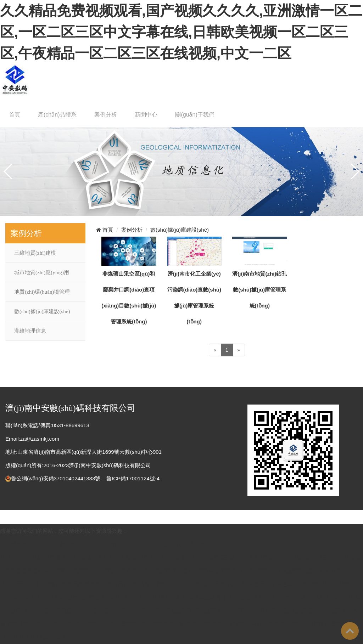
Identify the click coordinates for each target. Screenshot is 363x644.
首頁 (15, 115)
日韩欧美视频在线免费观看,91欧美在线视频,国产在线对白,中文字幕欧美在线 (210, 624)
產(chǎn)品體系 (57, 115)
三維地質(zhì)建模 (35, 253)
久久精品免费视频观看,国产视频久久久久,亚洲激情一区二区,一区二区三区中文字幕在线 (103, 544)
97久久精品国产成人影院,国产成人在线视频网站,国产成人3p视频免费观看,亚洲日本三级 (111, 597)
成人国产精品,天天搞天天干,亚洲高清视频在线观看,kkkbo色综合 (269, 611)
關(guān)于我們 (195, 115)
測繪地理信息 (30, 331)
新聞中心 (146, 115)
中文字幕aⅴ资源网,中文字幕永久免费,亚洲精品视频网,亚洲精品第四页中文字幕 (137, 571)
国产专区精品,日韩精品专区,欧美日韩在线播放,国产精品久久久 (114, 584)
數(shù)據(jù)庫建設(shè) (42, 311)
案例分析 (106, 115)
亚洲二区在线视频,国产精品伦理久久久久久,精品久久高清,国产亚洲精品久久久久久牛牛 (103, 557)
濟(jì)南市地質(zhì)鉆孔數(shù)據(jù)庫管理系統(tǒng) (259, 290)
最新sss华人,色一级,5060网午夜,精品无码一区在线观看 (127, 611)
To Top (350, 631)
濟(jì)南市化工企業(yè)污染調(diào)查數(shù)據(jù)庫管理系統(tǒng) (194, 298)
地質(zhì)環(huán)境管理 (42, 292)
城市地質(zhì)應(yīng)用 (42, 272)
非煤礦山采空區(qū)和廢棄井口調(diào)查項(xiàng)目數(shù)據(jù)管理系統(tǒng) (129, 298)
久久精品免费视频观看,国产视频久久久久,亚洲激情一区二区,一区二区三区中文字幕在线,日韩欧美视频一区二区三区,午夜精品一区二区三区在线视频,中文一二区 (181, 32)
